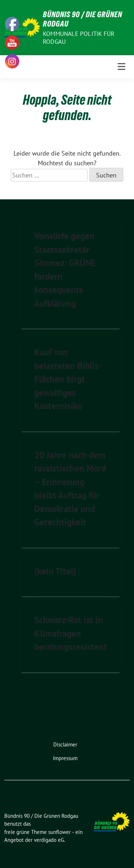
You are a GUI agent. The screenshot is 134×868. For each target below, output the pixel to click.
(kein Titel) (55, 571)
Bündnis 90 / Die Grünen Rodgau (83, 19)
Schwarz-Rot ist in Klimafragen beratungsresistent (71, 633)
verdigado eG (49, 840)
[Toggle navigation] (121, 67)
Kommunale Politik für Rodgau (79, 38)
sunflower (59, 832)
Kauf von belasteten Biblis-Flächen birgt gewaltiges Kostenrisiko (68, 379)
